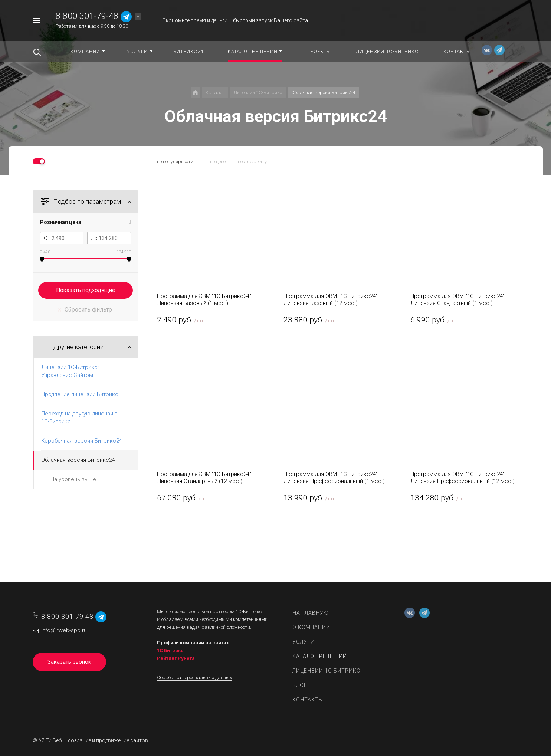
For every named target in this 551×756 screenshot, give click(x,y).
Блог (300, 685)
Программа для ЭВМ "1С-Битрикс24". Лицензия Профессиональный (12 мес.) (463, 478)
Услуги (304, 642)
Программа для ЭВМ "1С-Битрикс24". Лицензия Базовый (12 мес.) (331, 300)
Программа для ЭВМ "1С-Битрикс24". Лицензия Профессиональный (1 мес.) (334, 478)
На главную (311, 613)
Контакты (308, 700)
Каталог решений (320, 656)
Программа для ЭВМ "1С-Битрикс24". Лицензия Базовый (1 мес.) (205, 300)
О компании (311, 627)
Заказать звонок (69, 662)
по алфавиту (252, 162)
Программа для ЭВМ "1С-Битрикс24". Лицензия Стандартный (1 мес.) (458, 300)
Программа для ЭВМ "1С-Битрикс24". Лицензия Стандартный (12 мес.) (205, 478)
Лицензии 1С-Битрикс (326, 671)
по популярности (175, 162)
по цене (218, 162)
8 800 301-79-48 (87, 16)
